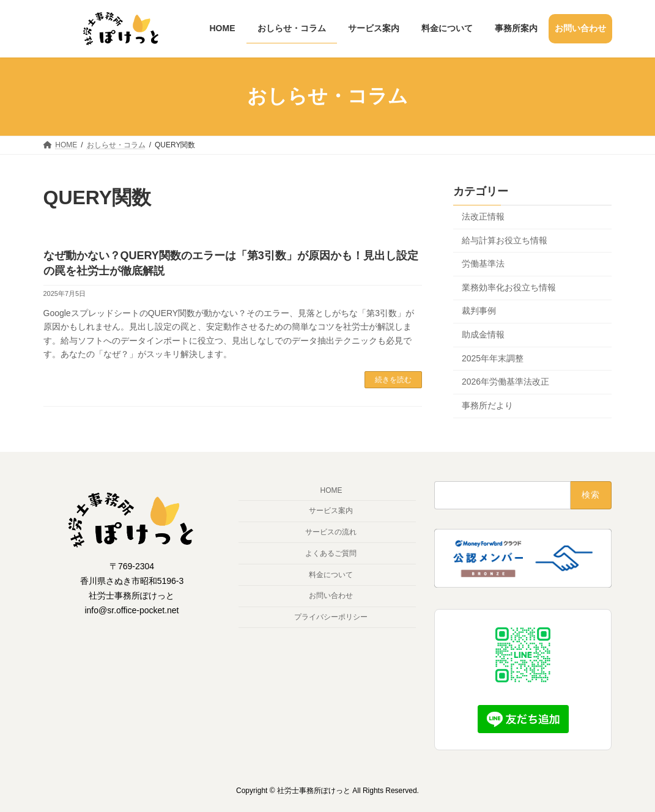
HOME (331, 491)
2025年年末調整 (493, 358)
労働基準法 (483, 264)
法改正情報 (483, 216)
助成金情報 (483, 334)
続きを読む (393, 380)
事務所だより (487, 405)
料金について (331, 575)
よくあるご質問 (331, 553)
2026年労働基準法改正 (505, 382)
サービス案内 (331, 511)
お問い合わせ (331, 596)
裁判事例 (479, 311)
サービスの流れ (331, 532)
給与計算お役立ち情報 (505, 240)
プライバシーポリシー (331, 617)
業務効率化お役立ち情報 (509, 287)
